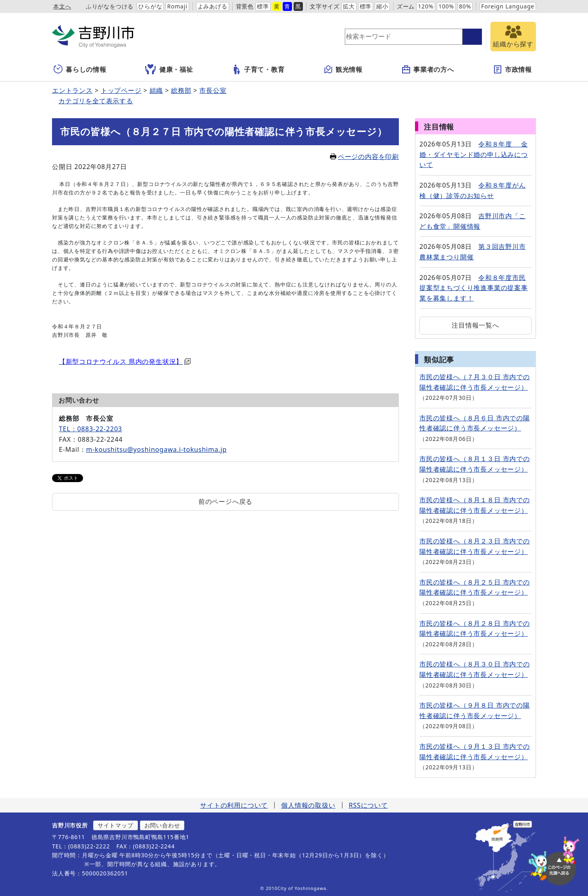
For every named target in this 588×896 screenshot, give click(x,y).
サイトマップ (116, 825)
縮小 (382, 6)
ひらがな (150, 6)
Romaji (177, 6)
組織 (156, 90)
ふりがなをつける (110, 6)
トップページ (121, 90)
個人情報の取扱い (308, 805)
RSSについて (368, 805)
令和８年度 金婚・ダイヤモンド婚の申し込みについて (474, 154)
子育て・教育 (258, 69)
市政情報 (512, 69)
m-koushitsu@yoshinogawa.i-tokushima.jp (156, 449)
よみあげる (213, 6)
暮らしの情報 (80, 69)
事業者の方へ (428, 69)
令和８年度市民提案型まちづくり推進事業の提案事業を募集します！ (474, 288)
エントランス (72, 90)
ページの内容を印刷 (364, 157)
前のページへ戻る (225, 501)
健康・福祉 (169, 69)
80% (465, 6)
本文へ (62, 6)
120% (426, 6)
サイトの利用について (234, 805)
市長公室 (213, 90)
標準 (263, 6)
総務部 (181, 90)
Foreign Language (508, 6)
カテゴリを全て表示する (96, 101)
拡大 (349, 6)
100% (446, 6)
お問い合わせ (162, 825)
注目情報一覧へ (475, 325)
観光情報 (343, 69)
